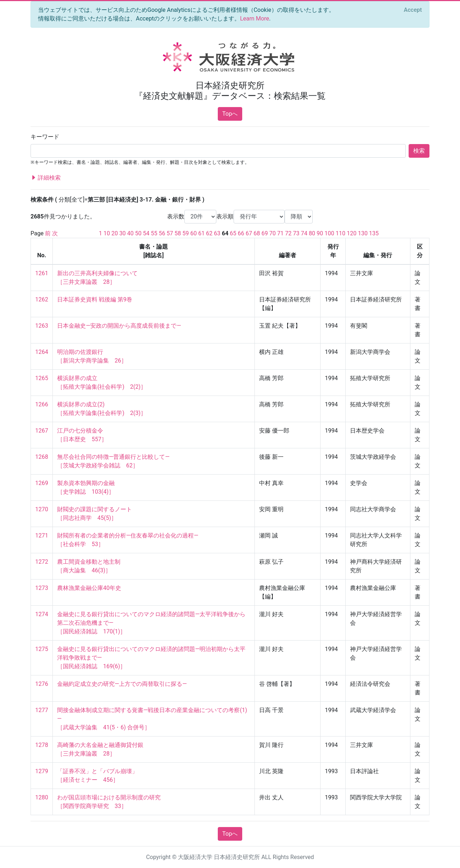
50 (138, 233)
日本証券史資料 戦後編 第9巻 (95, 299)
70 (272, 233)
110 (341, 233)
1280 (42, 797)
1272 (42, 562)
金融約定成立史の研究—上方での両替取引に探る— (122, 684)
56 (162, 233)
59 (186, 233)
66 (241, 233)
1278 (42, 745)
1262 (42, 299)
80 (312, 233)
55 (154, 233)
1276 (42, 684)
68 (257, 233)
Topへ (230, 114)
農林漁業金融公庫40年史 (89, 588)
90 (320, 233)
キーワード (45, 137)
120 (352, 233)
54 (146, 233)
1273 (42, 588)
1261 (42, 273)
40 (130, 233)
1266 (42, 404)
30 (123, 233)
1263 (42, 326)
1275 (42, 649)
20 (115, 233)
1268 (42, 457)
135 (374, 233)
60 (193, 233)
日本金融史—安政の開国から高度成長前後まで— (119, 326)
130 (363, 233)
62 (209, 233)
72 (288, 233)
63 (217, 233)
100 (329, 233)
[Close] (413, 10)
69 (264, 233)
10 (107, 233)
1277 (42, 710)
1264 (42, 352)
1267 (42, 431)
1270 (42, 509)
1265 (42, 378)
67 (249, 233)
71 (280, 233)
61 (201, 233)
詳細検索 (46, 178)
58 (178, 233)
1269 (42, 483)
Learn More (255, 19)
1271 (42, 535)
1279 (42, 771)
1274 (42, 614)
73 (296, 233)
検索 (419, 151)
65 (233, 233)
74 (304, 233)
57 (170, 233)
